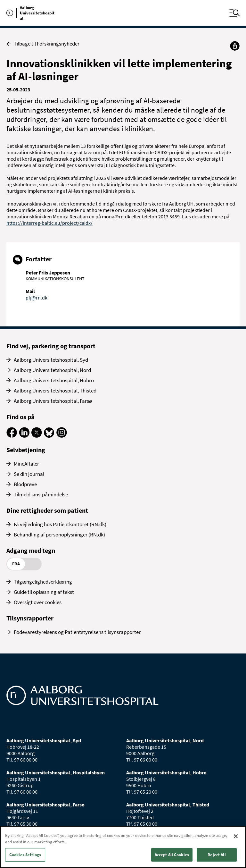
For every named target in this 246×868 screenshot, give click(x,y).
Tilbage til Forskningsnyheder (43, 44)
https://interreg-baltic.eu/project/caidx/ (49, 223)
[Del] (235, 46)
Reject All (217, 855)
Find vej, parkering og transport (51, 346)
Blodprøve (25, 484)
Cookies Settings (25, 855)
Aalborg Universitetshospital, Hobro (54, 380)
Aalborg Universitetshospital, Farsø (53, 401)
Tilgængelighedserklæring (43, 582)
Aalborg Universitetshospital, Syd (51, 360)
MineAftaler (26, 464)
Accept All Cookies (172, 855)
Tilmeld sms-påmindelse (41, 494)
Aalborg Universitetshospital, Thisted (55, 391)
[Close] (236, 836)
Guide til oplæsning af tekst (44, 592)
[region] (123, 847)
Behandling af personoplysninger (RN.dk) (59, 535)
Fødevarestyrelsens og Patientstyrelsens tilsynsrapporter (77, 632)
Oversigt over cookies (38, 602)
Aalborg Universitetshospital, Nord (52, 370)
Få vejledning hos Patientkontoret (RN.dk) (60, 524)
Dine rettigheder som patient (47, 510)
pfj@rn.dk (37, 298)
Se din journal (29, 474)
